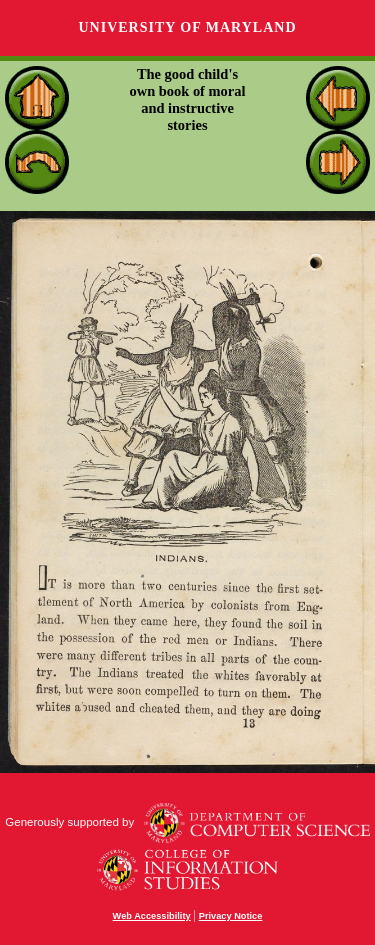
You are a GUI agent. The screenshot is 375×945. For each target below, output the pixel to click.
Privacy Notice (231, 916)
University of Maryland (187, 27)
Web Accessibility (152, 916)
